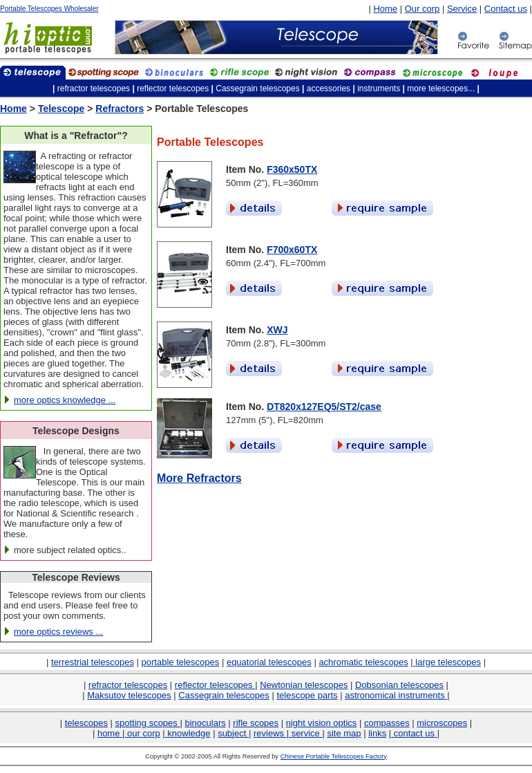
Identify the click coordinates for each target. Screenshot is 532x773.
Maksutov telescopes (129, 695)
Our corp (422, 9)
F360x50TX (292, 169)
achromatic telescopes (363, 662)
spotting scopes (148, 723)
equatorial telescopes (269, 662)
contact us (414, 733)
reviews (270, 733)
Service (462, 9)
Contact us (506, 9)
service (305, 733)
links (377, 733)
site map (344, 733)
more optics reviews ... (58, 632)
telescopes (86, 723)
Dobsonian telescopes (399, 685)
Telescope (61, 109)
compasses (387, 723)
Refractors (120, 109)
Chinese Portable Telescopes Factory (334, 756)
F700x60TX (292, 250)
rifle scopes (256, 723)
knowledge (188, 733)
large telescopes (448, 662)
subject (233, 733)
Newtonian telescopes (304, 685)
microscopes (442, 723)
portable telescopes (181, 662)
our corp (142, 733)
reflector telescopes (215, 685)
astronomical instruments (396, 695)
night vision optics (322, 723)
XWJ (277, 330)
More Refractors (199, 478)
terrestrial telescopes (93, 662)
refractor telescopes (128, 685)
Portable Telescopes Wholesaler (49, 9)
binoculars (205, 723)
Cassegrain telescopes (224, 695)
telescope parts (307, 695)
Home (385, 9)
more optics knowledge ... (65, 400)
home (110, 733)
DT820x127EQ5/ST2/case (324, 407)
